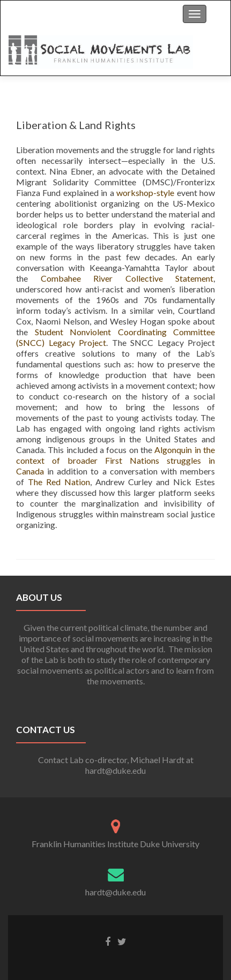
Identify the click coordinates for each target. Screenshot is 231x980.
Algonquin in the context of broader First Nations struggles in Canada (115, 460)
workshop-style (145, 193)
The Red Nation (59, 482)
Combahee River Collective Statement (127, 278)
